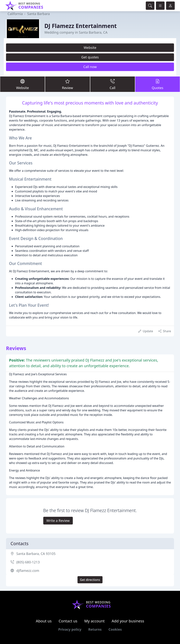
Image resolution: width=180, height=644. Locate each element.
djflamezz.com (28, 571)
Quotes (158, 84)
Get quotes (90, 57)
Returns (95, 629)
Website (90, 48)
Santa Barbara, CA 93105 (36, 554)
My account (94, 621)
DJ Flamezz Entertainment (81, 26)
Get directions (90, 580)
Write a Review (58, 521)
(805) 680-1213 (28, 562)
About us (44, 621)
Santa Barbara (39, 14)
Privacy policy (70, 629)
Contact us (68, 621)
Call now (90, 67)
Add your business (128, 621)
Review (67, 84)
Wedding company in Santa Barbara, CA (76, 32)
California (15, 14)
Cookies (115, 629)
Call (113, 84)
